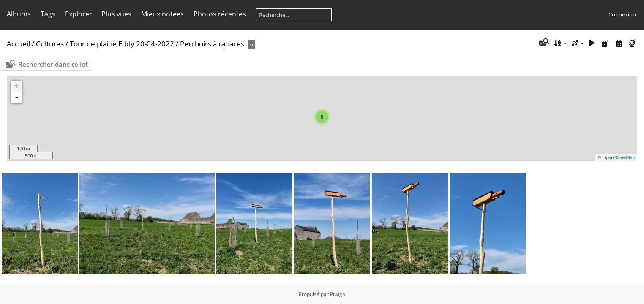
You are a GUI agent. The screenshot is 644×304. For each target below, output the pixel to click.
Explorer (79, 14)
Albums (19, 14)
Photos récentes (220, 14)
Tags (48, 14)
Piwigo (338, 294)
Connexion (622, 14)
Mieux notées (162, 14)
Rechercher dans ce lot (53, 64)
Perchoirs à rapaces (212, 44)
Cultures (50, 44)
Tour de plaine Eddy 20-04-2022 (122, 44)
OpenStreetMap (619, 157)
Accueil (18, 44)
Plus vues (116, 14)
